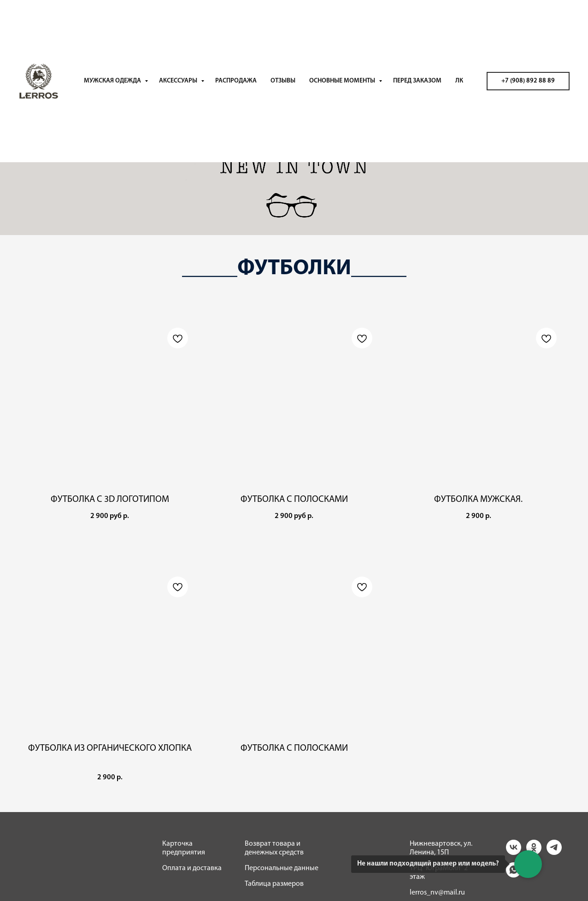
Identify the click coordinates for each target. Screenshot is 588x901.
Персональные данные (282, 868)
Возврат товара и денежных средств (274, 848)
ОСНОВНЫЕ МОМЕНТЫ (343, 81)
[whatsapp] (514, 875)
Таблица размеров (274, 884)
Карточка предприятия (184, 848)
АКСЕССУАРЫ (179, 81)
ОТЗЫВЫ (283, 81)
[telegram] (554, 852)
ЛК (459, 81)
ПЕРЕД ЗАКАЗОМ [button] (417, 81)
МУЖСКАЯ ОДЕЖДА (113, 81)
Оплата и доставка (192, 868)
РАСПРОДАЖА (236, 81)
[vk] (514, 852)
